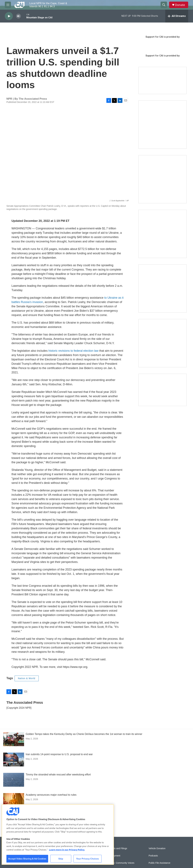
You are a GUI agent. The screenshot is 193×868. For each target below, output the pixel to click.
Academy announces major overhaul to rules (51, 795)
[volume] (18, 16)
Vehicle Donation (157, 848)
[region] (58, 834)
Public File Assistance (159, 863)
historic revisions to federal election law (73, 351)
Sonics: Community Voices (121, 863)
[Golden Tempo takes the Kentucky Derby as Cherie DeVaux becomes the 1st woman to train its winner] (14, 739)
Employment (114, 856)
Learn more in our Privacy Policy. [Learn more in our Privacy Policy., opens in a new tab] (67, 850)
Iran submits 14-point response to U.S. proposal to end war (59, 754)
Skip (61, 859)
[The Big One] (163, 234)
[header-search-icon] (164, 5)
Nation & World (27, 678)
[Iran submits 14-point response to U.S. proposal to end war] (14, 759)
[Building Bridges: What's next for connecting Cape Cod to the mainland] (163, 289)
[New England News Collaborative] (163, 343)
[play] (9, 16)
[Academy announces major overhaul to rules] (14, 800)
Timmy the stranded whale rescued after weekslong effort (58, 775)
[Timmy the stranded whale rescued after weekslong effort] (14, 780)
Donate (180, 5)
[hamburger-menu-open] (8, 5)
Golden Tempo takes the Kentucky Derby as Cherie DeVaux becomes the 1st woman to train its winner (84, 734)
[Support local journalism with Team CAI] (163, 81)
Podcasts (153, 856)
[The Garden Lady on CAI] (163, 125)
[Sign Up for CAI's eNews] (163, 179)
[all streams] (177, 16)
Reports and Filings (118, 848)
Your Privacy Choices (87, 859)
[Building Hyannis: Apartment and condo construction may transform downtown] (163, 390)
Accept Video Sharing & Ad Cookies (27, 859)
